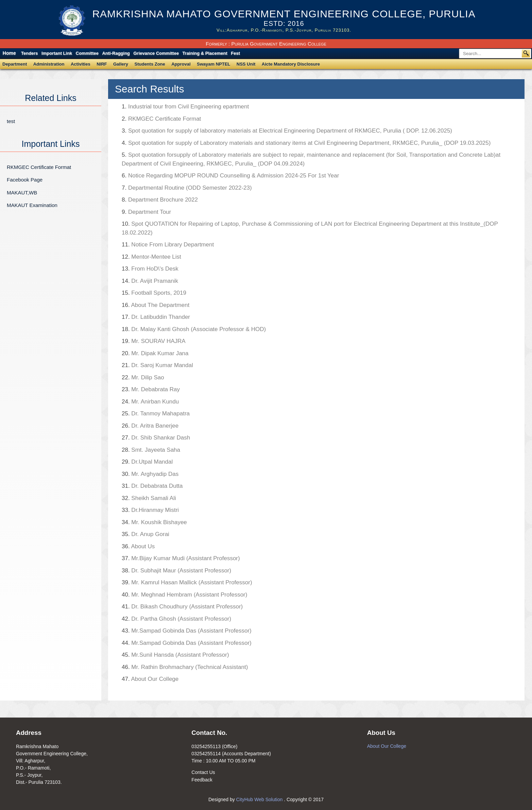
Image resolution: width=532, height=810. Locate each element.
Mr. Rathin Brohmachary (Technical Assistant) (185, 667)
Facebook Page (25, 180)
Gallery (121, 64)
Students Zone (150, 64)
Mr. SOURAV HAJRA (154, 341)
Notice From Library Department (168, 245)
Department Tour (146, 212)
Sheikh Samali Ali (149, 498)
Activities (81, 64)
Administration (49, 64)
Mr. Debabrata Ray (172, 389)
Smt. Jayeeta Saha (151, 450)
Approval (181, 64)
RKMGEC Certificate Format (39, 167)
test (11, 121)
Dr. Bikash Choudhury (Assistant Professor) (182, 607)
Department (15, 64)
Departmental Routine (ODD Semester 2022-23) (187, 188)
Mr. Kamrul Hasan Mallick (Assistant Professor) (187, 582)
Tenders (30, 53)
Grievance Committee (156, 53)
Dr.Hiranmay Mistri (150, 510)
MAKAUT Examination (32, 205)
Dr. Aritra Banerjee (150, 426)
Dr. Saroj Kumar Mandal (157, 365)
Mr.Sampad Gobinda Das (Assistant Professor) (187, 631)
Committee (87, 53)
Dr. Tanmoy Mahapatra (156, 413)
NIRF (102, 64)
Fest (235, 53)
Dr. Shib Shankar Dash (156, 438)
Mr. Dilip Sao (143, 377)
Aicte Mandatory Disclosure (291, 64)
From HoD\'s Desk (150, 269)
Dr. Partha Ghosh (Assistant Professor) (176, 619)
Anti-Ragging (116, 53)
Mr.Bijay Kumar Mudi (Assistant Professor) (181, 558)
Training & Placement (205, 53)
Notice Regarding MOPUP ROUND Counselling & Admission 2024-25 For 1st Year (230, 176)
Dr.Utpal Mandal (147, 462)
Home (9, 53)
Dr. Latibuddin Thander (156, 317)
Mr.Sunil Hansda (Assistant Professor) (175, 655)
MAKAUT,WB (22, 193)
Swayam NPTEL (213, 64)
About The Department (156, 305)
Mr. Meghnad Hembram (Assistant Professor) (184, 595)
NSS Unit (246, 64)
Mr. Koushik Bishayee (154, 522)
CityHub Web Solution (260, 799)
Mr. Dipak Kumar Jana (155, 353)
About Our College (150, 679)
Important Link (57, 53)
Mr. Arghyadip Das (150, 474)
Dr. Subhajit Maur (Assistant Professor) (176, 571)
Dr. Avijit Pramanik (150, 281)
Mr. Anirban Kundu (150, 402)
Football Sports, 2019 (154, 293)
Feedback (202, 780)
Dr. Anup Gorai (145, 534)
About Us (138, 546)
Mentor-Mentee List (151, 257)
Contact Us (203, 772)
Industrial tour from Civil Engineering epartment (185, 107)
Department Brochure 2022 (160, 200)
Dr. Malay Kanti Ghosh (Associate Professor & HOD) (194, 329)
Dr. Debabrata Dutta (152, 486)
